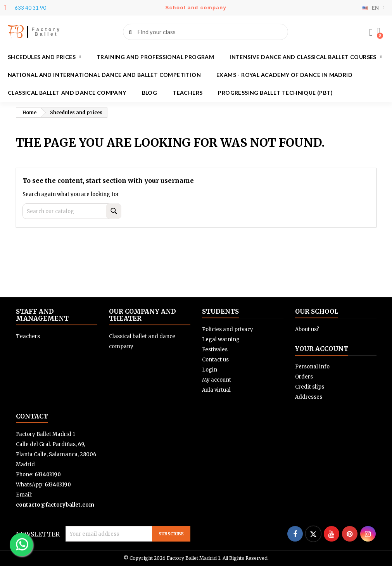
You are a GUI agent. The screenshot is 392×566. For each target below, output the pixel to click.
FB (16, 32)
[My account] (371, 33)
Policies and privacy (228, 329)
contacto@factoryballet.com (55, 505)
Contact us (215, 360)
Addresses (309, 397)
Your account (322, 349)
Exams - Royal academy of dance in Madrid (284, 75)
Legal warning (221, 339)
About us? (307, 329)
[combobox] (206, 32)
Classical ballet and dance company (67, 93)
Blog (150, 93)
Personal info (312, 367)
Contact (32, 416)
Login (210, 370)
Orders (304, 377)
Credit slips (310, 387)
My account (217, 380)
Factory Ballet (47, 32)
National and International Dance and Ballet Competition (104, 75)
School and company (196, 8)
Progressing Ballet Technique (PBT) (275, 93)
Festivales (215, 350)
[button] (378, 32)
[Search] (72, 211)
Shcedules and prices (44, 57)
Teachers (187, 93)
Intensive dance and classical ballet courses (306, 57)
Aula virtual (216, 390)
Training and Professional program (155, 57)
